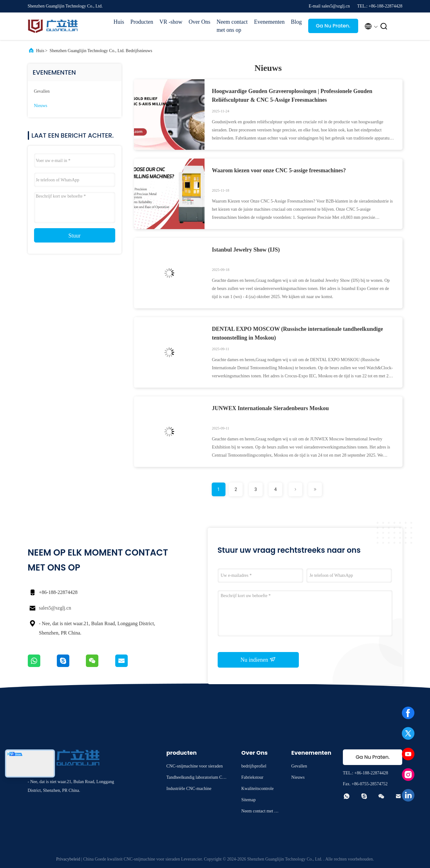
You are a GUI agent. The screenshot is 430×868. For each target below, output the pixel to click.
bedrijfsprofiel (254, 766)
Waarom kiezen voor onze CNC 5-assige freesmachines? (279, 170)
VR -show (171, 22)
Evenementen (269, 22)
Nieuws (41, 106)
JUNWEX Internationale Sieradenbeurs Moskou (271, 408)
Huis (119, 22)
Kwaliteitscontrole (257, 789)
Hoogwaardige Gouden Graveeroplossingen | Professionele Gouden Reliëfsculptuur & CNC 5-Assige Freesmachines (292, 96)
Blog (296, 22)
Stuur (74, 236)
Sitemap (249, 800)
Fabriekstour (252, 777)
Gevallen (42, 91)
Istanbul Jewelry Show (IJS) (246, 250)
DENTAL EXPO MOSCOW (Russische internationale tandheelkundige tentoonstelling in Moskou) (298, 333)
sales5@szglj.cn (55, 608)
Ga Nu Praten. (333, 26)
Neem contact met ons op (232, 26)
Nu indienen (258, 660)
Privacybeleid (68, 859)
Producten (142, 22)
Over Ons (200, 22)
